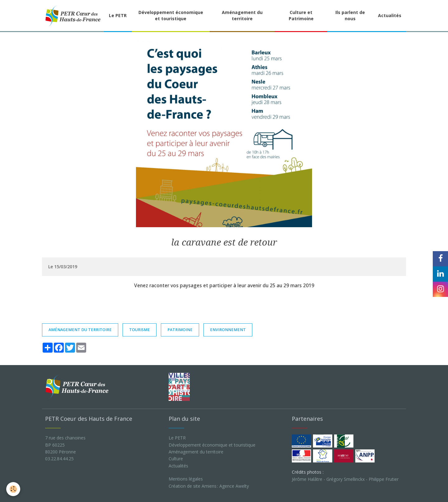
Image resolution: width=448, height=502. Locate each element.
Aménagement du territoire (242, 15)
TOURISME (140, 330)
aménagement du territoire (80, 330)
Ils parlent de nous (350, 15)
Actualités (390, 15)
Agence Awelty (234, 486)
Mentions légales (186, 479)
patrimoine (180, 330)
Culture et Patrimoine (301, 15)
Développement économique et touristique (171, 15)
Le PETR (118, 15)
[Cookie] (13, 489)
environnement (228, 330)
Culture (176, 459)
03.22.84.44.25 (59, 459)
